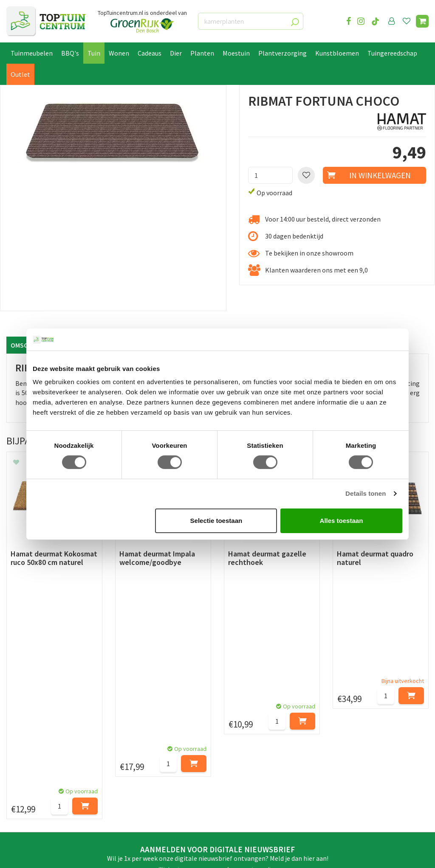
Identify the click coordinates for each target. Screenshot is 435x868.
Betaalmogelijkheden (38, 726)
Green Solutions (83, 854)
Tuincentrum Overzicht (137, 854)
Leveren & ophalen (33, 736)
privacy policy (261, 651)
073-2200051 (362, 726)
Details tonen (366, 493)
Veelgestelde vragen (36, 784)
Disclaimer (22, 775)
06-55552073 (362, 739)
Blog (13, 812)
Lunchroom (23, 822)
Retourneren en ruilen (38, 746)
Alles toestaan (342, 521)
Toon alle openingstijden (152, 794)
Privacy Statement (34, 765)
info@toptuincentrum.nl (380, 751)
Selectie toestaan (216, 521)
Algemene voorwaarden (41, 756)
